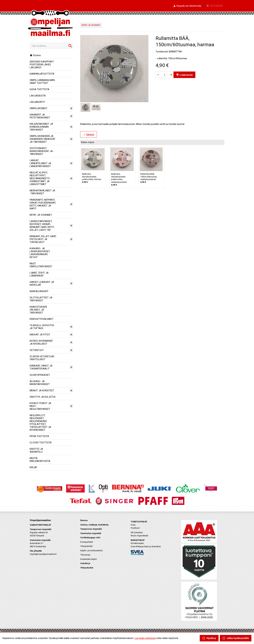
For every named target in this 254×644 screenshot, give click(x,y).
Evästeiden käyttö (89, 559)
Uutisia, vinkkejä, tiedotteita (94, 525)
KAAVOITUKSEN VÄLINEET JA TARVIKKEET (38, 310)
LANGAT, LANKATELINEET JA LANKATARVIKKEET (40, 163)
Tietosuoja (85, 555)
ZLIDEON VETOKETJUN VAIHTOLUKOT (42, 358)
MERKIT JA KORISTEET (42, 391)
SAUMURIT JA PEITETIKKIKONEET (40, 116)
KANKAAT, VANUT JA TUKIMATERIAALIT (41, 367)
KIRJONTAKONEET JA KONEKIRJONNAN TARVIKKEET (41, 127)
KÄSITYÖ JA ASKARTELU (36, 450)
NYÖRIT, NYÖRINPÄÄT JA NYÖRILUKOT (41, 342)
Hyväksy (209, 638)
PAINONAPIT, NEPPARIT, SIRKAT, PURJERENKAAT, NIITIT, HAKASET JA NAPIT (43, 204)
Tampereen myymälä (91, 529)
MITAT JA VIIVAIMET (41, 215)
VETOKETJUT (37, 350)
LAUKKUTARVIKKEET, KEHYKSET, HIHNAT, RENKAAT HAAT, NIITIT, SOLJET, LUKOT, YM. (42, 226)
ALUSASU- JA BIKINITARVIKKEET (40, 383)
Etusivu (35, 55)
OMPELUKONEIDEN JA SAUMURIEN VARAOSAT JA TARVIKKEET (43, 139)
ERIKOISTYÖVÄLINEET (42, 319)
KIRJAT (34, 467)
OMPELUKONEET (39, 108)
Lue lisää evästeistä (145, 638)
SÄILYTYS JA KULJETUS (43, 397)
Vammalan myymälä (91, 533)
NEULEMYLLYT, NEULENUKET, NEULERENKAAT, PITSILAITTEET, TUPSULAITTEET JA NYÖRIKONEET (40, 423)
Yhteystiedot (87, 568)
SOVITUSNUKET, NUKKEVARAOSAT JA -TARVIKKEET (42, 151)
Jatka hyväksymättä (236, 638)
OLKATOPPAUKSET (40, 375)
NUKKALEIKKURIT (39, 291)
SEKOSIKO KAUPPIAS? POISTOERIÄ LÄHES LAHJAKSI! (42, 65)
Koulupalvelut (87, 542)
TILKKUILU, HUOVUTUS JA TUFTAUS (42, 327)
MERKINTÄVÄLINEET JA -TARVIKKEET (42, 192)
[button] (187, 6)
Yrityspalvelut (87, 546)
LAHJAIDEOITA (38, 96)
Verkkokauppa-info (90, 538)
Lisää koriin (184, 75)
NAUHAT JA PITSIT (40, 335)
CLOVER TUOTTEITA (41, 443)
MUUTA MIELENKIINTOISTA (40, 460)
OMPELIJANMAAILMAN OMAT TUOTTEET (42, 82)
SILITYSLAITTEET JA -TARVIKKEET (42, 299)
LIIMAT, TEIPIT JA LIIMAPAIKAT (39, 274)
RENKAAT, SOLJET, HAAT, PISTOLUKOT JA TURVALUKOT (43, 239)
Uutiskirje (85, 563)
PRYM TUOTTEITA (39, 436)
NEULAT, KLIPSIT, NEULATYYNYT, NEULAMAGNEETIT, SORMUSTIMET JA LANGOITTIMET (40, 178)
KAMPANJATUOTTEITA (42, 74)
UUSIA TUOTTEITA (39, 89)
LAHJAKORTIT (37, 102)
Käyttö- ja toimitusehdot (92, 551)
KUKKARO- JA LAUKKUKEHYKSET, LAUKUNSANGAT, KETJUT (40, 253)
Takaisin (89, 135)
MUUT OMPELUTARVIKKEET (41, 265)
